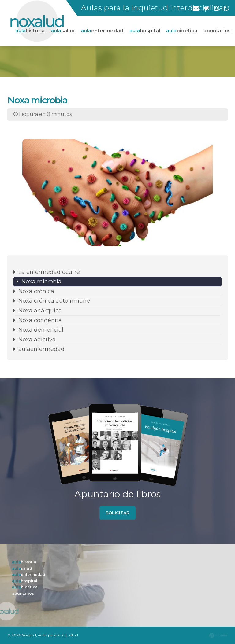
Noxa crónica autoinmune (54, 301)
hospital (145, 31)
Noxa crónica (36, 291)
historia (30, 31)
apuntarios (217, 31)
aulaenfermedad (41, 349)
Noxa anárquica (40, 311)
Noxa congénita (40, 320)
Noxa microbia (41, 282)
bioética (182, 31)
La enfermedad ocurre (49, 272)
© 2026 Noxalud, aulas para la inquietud (43, 635)
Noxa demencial (41, 330)
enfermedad (102, 31)
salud (63, 31)
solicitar (117, 513)
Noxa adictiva (37, 340)
